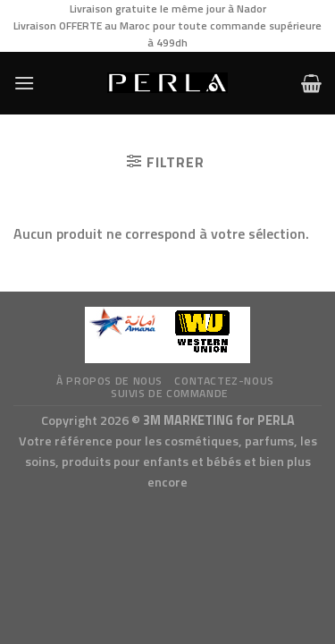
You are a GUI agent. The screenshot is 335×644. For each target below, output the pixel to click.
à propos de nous (109, 381)
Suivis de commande (170, 393)
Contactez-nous (224, 381)
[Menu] (24, 83)
